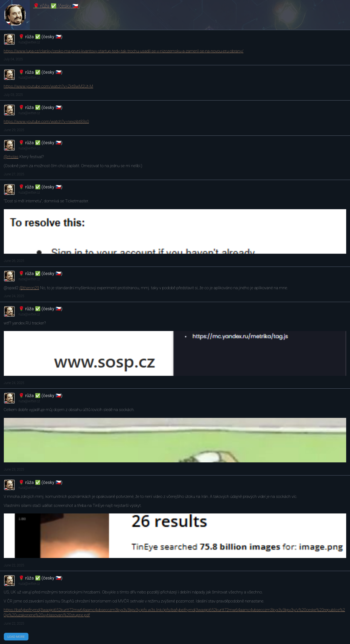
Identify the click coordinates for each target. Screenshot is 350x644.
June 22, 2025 (14, 565)
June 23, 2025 (14, 469)
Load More (16, 637)
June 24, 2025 (14, 296)
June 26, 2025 (14, 261)
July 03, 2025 (13, 95)
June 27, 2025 (14, 174)
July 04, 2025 (13, 59)
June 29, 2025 (14, 130)
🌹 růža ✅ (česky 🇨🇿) (56, 6)
